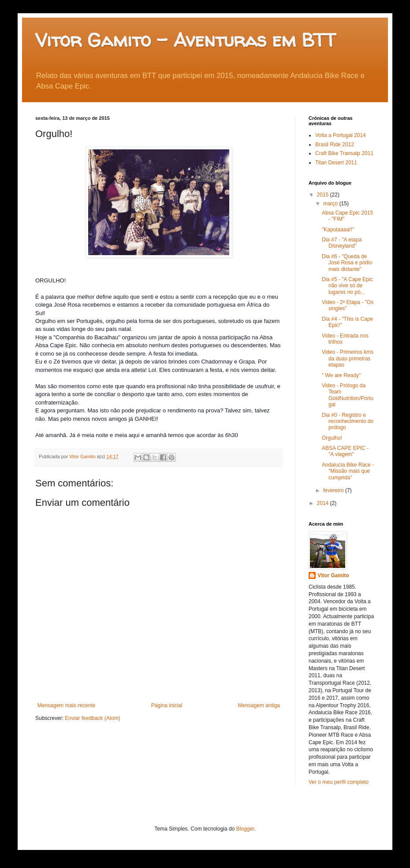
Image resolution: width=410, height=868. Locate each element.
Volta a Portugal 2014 (341, 135)
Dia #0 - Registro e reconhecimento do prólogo (348, 421)
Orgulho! (332, 438)
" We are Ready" (341, 375)
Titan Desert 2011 (336, 163)
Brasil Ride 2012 (335, 145)
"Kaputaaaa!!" (338, 230)
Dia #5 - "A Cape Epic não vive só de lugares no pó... (347, 286)
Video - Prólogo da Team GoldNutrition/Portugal (348, 395)
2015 (324, 195)
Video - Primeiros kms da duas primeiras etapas (348, 358)
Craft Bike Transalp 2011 (344, 153)
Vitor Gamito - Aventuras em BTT (185, 40)
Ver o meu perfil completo (339, 782)
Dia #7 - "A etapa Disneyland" (342, 243)
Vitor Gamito (333, 575)
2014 (324, 503)
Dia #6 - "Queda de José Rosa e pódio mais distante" (347, 263)
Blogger (245, 829)
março (331, 204)
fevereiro (334, 490)
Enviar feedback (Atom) (92, 718)
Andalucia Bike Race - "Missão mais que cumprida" (348, 471)
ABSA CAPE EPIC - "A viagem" (345, 451)
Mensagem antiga (259, 705)
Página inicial (167, 705)
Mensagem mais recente (66, 705)
